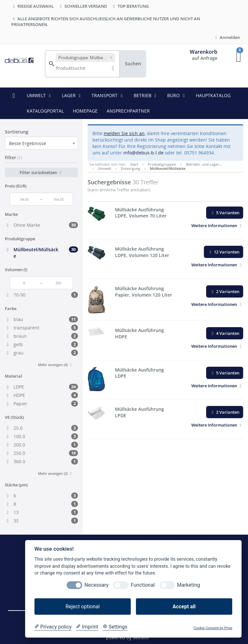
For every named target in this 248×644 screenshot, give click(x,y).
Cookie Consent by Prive (213, 628)
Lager (72, 95)
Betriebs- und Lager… (204, 164)
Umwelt (40, 95)
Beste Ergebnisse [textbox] (28, 143)
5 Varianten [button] (225, 213)
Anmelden (227, 37)
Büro (177, 95)
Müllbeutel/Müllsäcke (168, 168)
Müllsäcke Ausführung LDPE (139, 373)
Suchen (133, 64)
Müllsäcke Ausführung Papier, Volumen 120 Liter (143, 292)
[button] (217, 225)
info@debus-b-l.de (143, 153)
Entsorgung (130, 168)
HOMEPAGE (85, 111)
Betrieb (146, 95)
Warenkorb (204, 52)
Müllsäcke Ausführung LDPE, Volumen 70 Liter (141, 213)
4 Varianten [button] (225, 333)
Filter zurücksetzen (41, 172)
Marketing (189, 585)
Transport (108, 95)
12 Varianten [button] (224, 252)
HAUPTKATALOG (213, 95)
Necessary (96, 585)
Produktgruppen (162, 164)
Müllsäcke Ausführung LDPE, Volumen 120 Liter (142, 252)
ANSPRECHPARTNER (128, 111)
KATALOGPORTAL (45, 111)
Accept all (184, 607)
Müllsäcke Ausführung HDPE (139, 333)
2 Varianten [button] (225, 291)
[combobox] (41, 143)
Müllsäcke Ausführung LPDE (139, 412)
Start (134, 164)
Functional (143, 585)
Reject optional (82, 607)
